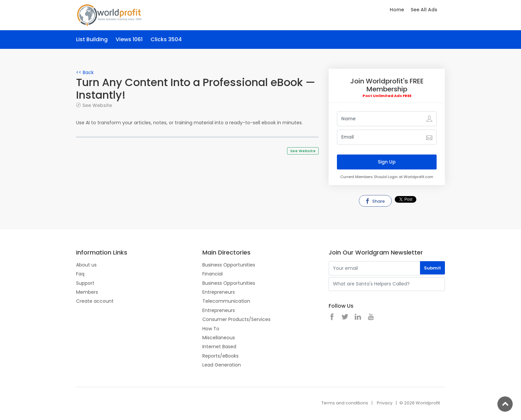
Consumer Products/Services (236, 319)
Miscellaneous (219, 338)
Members (87, 292)
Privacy (385, 403)
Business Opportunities (229, 265)
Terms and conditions (345, 403)
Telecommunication (226, 301)
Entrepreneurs (219, 292)
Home (397, 10)
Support (85, 283)
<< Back (85, 72)
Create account (95, 301)
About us (86, 265)
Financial (212, 274)
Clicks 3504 (166, 39)
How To (211, 329)
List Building (92, 39)
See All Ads (424, 10)
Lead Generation (222, 365)
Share (375, 201)
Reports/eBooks (220, 356)
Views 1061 (129, 39)
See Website (97, 105)
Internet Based (219, 347)
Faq (80, 274)
